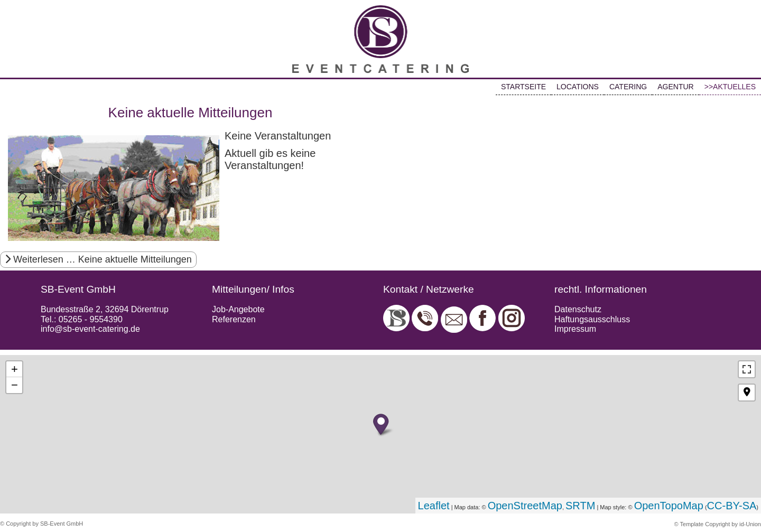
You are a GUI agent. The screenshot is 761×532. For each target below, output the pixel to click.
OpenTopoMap (669, 506)
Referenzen (234, 319)
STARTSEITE (523, 87)
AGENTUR (675, 87)
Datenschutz (578, 309)
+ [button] (15, 369)
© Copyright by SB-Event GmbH (41, 524)
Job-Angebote (238, 309)
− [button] (15, 385)
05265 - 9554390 (91, 319)
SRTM (580, 506)
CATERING (628, 87)
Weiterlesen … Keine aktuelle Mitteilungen (98, 259)
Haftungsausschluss (592, 319)
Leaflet (434, 506)
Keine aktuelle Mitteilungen (191, 113)
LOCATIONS (578, 87)
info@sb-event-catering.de (90, 329)
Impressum (575, 329)
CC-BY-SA (732, 506)
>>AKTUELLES (730, 87)
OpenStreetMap (525, 506)
